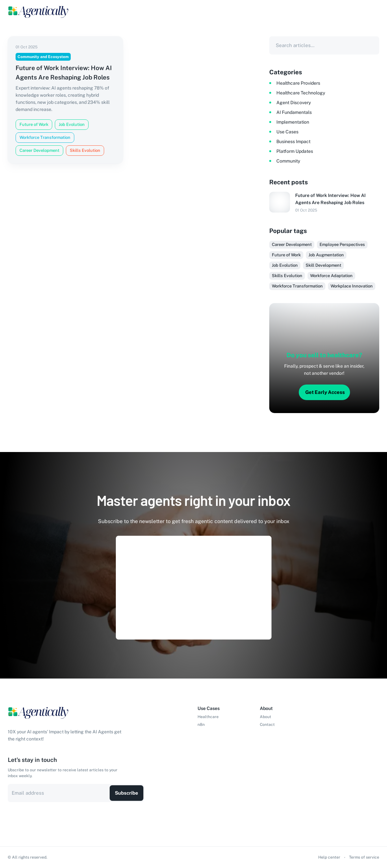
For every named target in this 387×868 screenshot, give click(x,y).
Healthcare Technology (301, 93)
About (266, 717)
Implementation (293, 122)
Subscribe (127, 793)
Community (288, 161)
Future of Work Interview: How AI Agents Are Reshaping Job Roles (330, 199)
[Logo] (39, 12)
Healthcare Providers (298, 83)
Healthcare (208, 717)
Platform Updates (295, 151)
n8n (201, 725)
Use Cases (287, 132)
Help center (329, 857)
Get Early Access (325, 392)
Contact (267, 725)
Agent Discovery (294, 103)
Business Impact (293, 141)
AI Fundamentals (294, 112)
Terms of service (364, 857)
